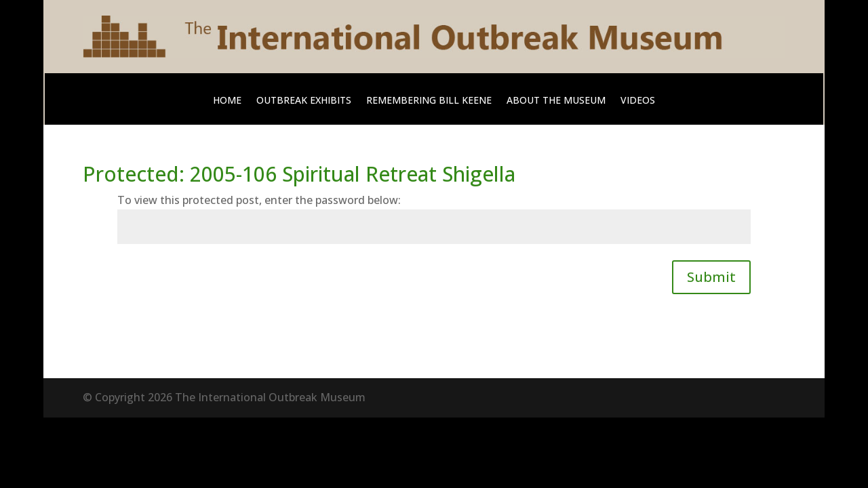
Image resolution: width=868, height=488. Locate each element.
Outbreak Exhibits (304, 101)
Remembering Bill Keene (429, 101)
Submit (711, 277)
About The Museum (556, 101)
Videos (638, 101)
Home (227, 101)
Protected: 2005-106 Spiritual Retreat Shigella (299, 174)
